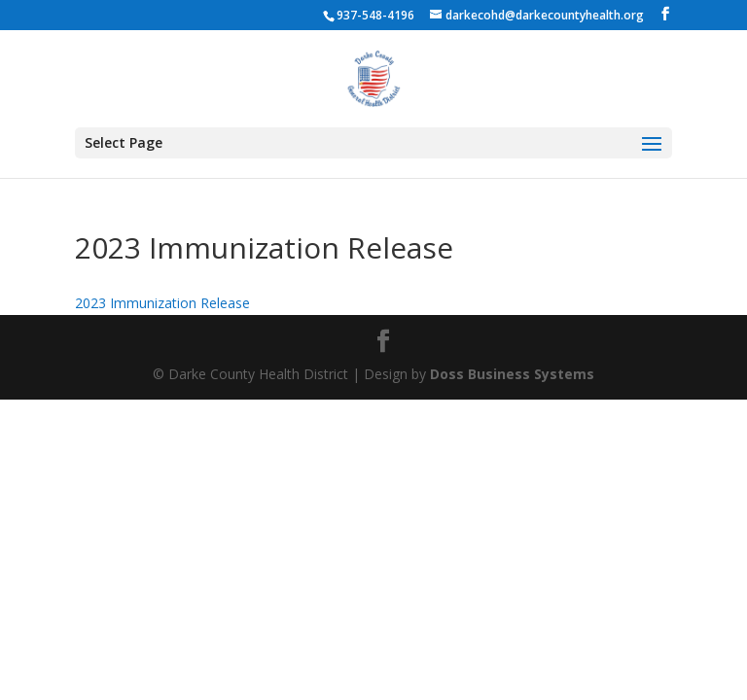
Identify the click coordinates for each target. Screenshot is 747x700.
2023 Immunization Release (162, 303)
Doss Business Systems (512, 374)
